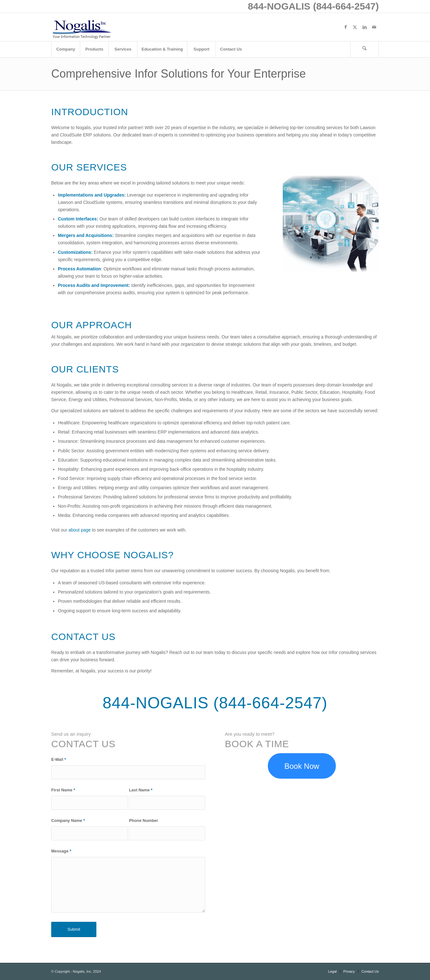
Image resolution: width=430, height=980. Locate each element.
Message (61, 851)
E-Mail (59, 759)
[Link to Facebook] (345, 27)
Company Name (68, 820)
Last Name (141, 790)
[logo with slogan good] (82, 27)
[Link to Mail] (374, 27)
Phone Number (143, 820)
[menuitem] (66, 49)
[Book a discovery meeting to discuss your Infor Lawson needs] (302, 766)
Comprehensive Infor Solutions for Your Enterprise (178, 74)
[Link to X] (355, 27)
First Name (63, 790)
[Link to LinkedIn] (364, 27)
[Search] (364, 49)
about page (80, 530)
